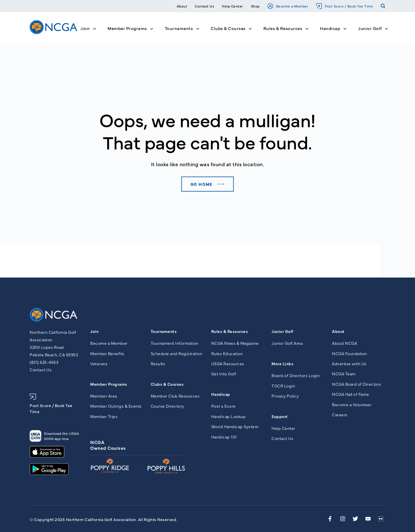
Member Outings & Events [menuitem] (116, 406)
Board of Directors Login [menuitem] (296, 375)
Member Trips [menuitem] (104, 416)
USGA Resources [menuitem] (228, 364)
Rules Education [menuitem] (227, 353)
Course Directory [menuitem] (167, 406)
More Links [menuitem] (282, 364)
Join (85, 28)
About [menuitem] (338, 331)
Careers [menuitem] (340, 415)
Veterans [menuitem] (99, 364)
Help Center (233, 6)
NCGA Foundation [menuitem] (350, 353)
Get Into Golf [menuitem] (224, 374)
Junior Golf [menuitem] (282, 331)
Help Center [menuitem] (283, 428)
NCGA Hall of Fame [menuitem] (351, 394)
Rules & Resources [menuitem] (230, 331)
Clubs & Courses (228, 28)
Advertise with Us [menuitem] (349, 364)
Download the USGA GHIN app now (54, 436)
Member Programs (127, 28)
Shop (255, 6)
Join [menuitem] (94, 331)
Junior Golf (370, 28)
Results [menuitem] (158, 364)
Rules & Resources (283, 28)
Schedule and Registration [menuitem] (177, 353)
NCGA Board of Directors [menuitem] (357, 384)
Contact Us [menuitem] (282, 438)
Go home (201, 184)
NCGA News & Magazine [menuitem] (235, 343)
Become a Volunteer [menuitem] (352, 404)
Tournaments (179, 28)
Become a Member (288, 6)
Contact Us (204, 6)
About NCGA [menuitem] (345, 343)
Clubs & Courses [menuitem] (167, 384)
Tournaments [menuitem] (164, 331)
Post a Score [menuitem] (223, 406)
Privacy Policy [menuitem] (285, 396)
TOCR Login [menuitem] (283, 386)
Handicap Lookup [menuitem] (229, 416)
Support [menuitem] (280, 416)
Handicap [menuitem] (221, 394)
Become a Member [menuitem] (109, 343)
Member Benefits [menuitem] (107, 353)
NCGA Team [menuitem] (344, 374)
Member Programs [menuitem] (109, 384)
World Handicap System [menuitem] (235, 426)
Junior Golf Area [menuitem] (287, 343)
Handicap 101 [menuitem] (224, 437)
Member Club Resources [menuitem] (175, 396)
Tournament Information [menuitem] (175, 343)
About (182, 6)
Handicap (330, 28)
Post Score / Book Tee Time (345, 6)
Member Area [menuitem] (104, 396)
